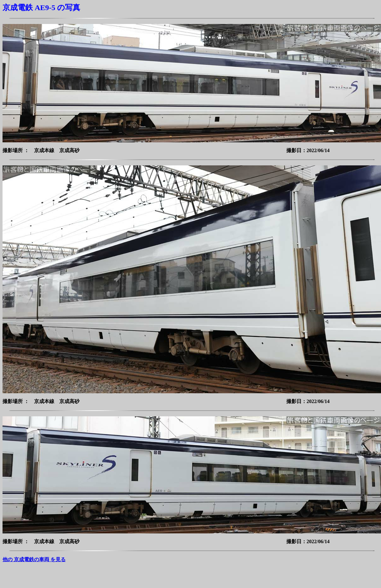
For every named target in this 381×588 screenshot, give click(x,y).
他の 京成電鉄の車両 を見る (34, 559)
